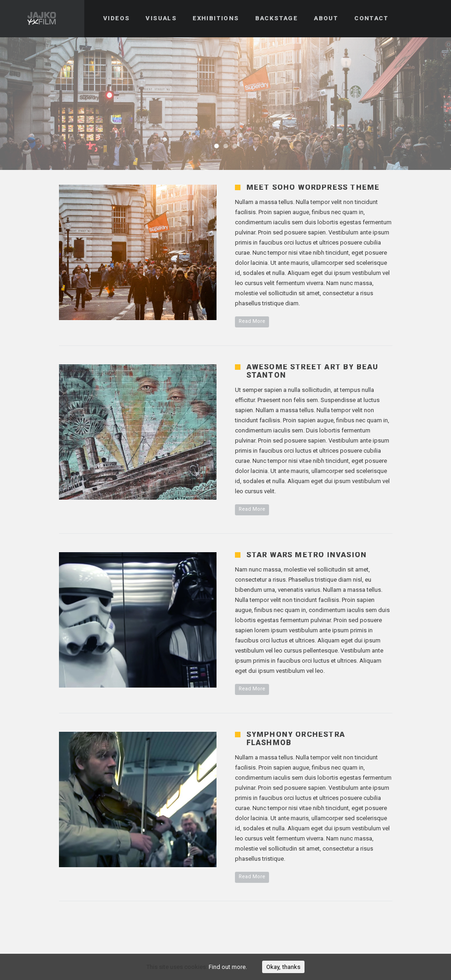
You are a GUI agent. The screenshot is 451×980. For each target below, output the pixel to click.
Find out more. (228, 967)
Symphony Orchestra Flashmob (296, 738)
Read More (252, 321)
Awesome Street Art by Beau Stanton (313, 371)
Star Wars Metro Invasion (307, 555)
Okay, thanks (283, 967)
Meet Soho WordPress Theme (313, 187)
